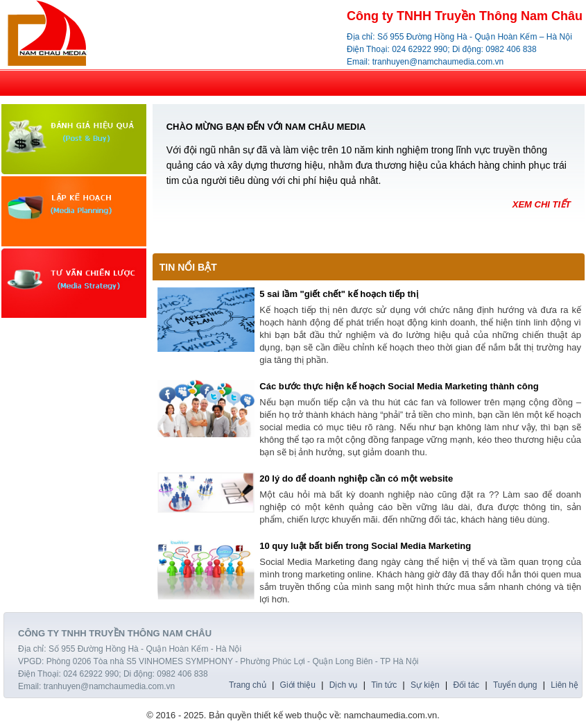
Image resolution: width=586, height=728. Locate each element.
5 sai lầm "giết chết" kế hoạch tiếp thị (339, 294)
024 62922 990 (420, 49)
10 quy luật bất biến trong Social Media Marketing (365, 546)
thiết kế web (278, 715)
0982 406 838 (511, 49)
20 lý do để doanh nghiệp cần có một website (356, 479)
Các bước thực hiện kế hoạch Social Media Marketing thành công (399, 386)
